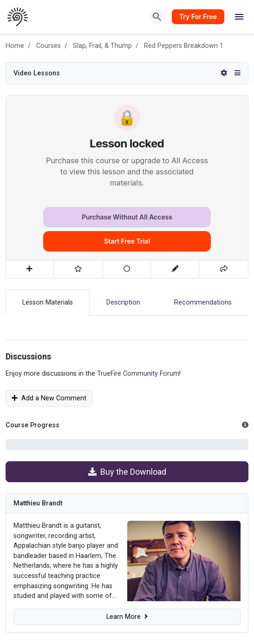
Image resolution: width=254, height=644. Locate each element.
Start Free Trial (127, 241)
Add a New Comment (49, 398)
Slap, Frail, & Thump (102, 46)
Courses (49, 46)
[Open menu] (239, 17)
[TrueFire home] (18, 17)
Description (123, 302)
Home (15, 46)
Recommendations (203, 302)
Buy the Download (127, 472)
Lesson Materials (48, 302)
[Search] (157, 17)
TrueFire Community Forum (138, 374)
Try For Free (198, 17)
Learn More (127, 617)
